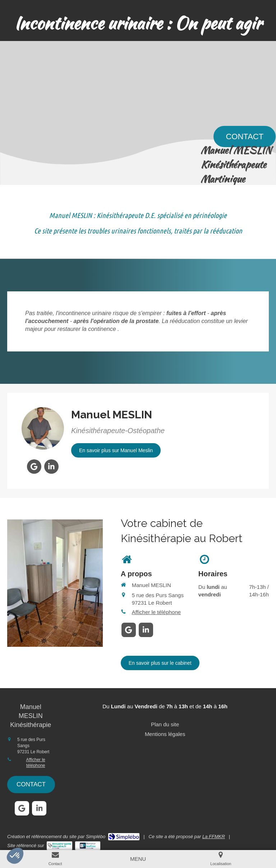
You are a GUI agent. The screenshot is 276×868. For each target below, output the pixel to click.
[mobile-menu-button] (138, 859)
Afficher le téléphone (157, 612)
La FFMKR (214, 837)
